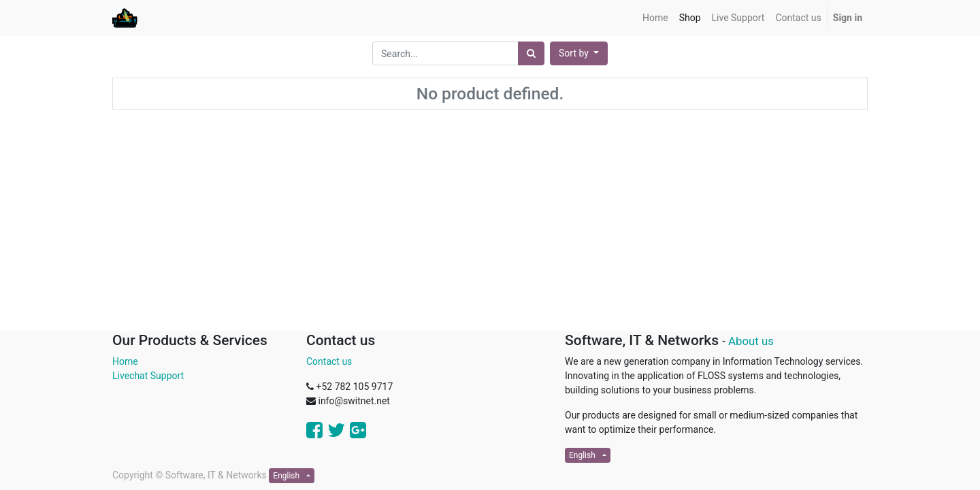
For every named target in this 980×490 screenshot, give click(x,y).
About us (751, 341)
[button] (579, 53)
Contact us (329, 361)
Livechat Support (148, 376)
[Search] (531, 53)
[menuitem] (655, 18)
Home (125, 361)
